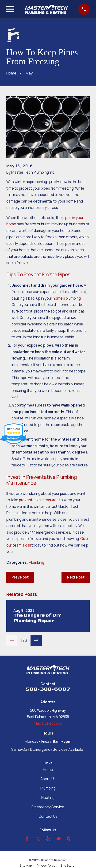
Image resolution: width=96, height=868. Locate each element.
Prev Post (20, 577)
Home (48, 770)
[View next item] (36, 640)
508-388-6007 (48, 689)
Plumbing (36, 562)
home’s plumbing (67, 298)
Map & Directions (48, 723)
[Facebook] (27, 839)
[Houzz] (69, 839)
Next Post (76, 577)
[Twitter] (38, 839)
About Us (48, 779)
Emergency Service (48, 807)
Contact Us (48, 816)
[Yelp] (48, 839)
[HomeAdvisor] (58, 839)
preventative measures (39, 500)
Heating (48, 798)
